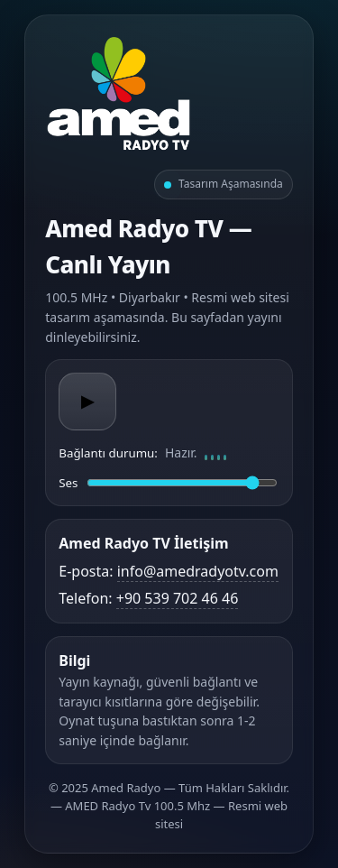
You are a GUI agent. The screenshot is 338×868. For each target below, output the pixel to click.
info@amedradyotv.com (198, 571)
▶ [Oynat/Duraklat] (87, 402)
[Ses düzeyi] (182, 483)
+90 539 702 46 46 (178, 598)
